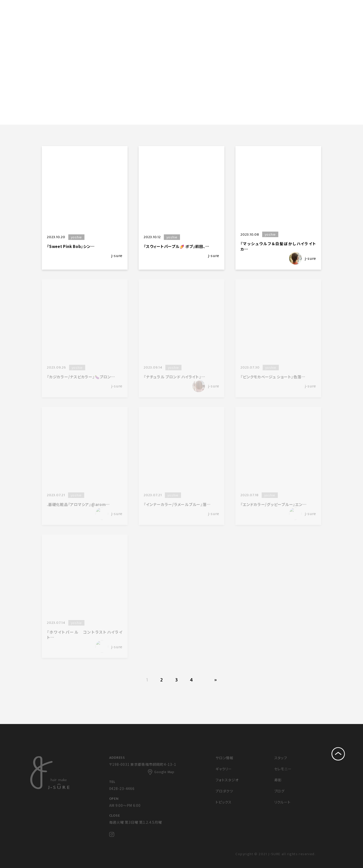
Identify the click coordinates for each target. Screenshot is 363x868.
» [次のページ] (216, 680)
